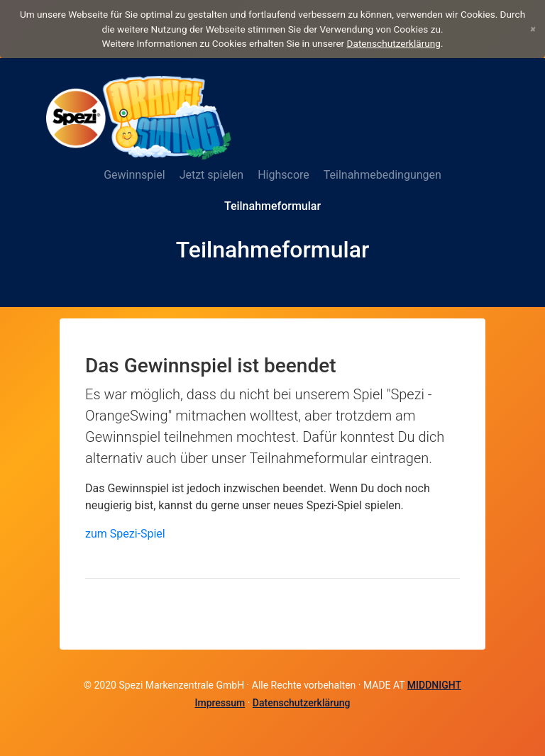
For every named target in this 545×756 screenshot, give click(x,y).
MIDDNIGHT (434, 685)
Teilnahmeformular (272, 206)
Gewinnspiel (134, 175)
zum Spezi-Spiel (125, 534)
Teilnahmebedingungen (382, 175)
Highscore (283, 175)
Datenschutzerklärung (394, 43)
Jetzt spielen (212, 175)
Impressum (220, 703)
